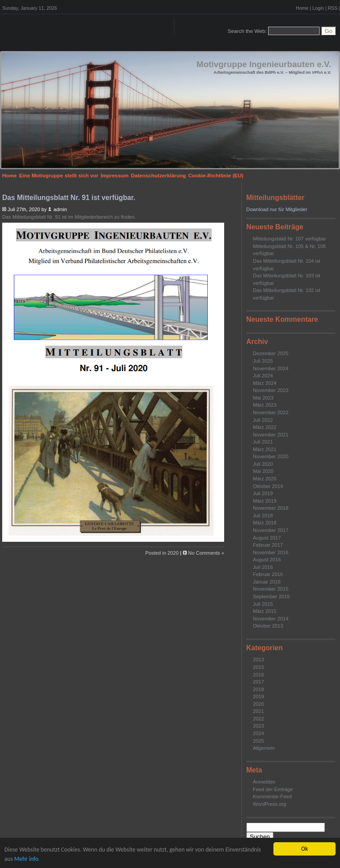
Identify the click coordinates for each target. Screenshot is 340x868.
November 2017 (271, 530)
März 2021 (265, 449)
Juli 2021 (263, 442)
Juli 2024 (263, 376)
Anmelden (264, 782)
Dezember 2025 (271, 353)
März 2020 (265, 479)
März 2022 (265, 427)
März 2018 (265, 523)
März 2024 (265, 383)
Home (302, 8)
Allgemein (264, 748)
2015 (259, 667)
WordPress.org (270, 804)
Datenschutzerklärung (158, 176)
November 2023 (271, 390)
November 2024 (271, 368)
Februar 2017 (268, 545)
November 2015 (271, 589)
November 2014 (271, 619)
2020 (259, 704)
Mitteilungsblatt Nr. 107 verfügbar (290, 239)
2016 (259, 675)
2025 (259, 741)
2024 (259, 733)
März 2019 (265, 501)
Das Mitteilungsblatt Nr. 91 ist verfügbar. (69, 198)
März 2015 (265, 611)
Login (318, 8)
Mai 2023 (263, 398)
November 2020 (271, 456)
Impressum (115, 176)
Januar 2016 (267, 582)
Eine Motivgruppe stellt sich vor (59, 176)
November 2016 (271, 552)
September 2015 (271, 596)
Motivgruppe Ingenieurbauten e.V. (264, 64)
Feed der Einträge (273, 789)
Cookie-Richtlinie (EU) (216, 176)
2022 (259, 719)
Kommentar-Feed (272, 796)
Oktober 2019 (268, 486)
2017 (259, 682)
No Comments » (206, 553)
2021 (259, 711)
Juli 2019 (263, 493)
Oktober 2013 (268, 626)
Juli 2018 (263, 516)
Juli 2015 (263, 604)
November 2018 (271, 508)
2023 (259, 726)
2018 (259, 689)
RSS (332, 8)
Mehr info (26, 859)
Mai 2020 (263, 471)
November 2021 (271, 435)
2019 (259, 696)
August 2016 (267, 560)
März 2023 (265, 405)
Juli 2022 (263, 420)
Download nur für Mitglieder (277, 209)
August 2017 (267, 538)
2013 (259, 660)
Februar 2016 (268, 574)
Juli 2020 (263, 464)
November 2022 (271, 412)
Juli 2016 (263, 567)
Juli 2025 (263, 361)
